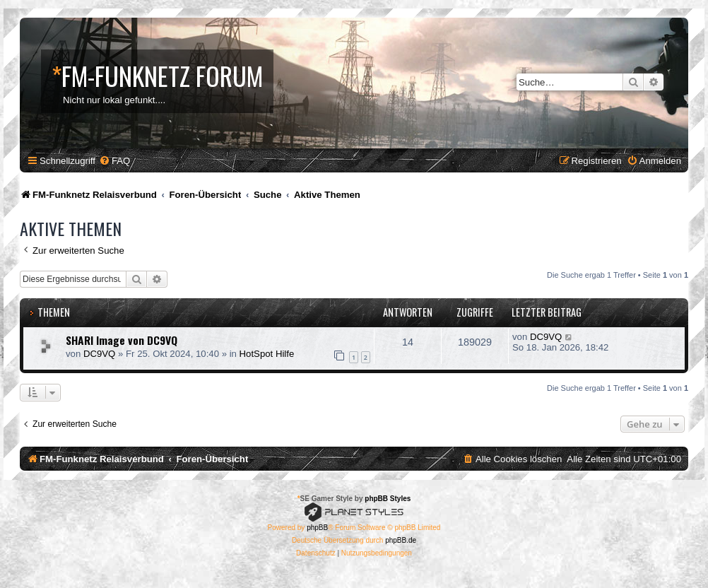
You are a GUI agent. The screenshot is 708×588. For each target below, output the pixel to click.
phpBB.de (401, 540)
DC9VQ (99, 354)
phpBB (317, 528)
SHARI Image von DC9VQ (122, 340)
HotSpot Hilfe (267, 354)
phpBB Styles (388, 499)
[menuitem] (114, 161)
